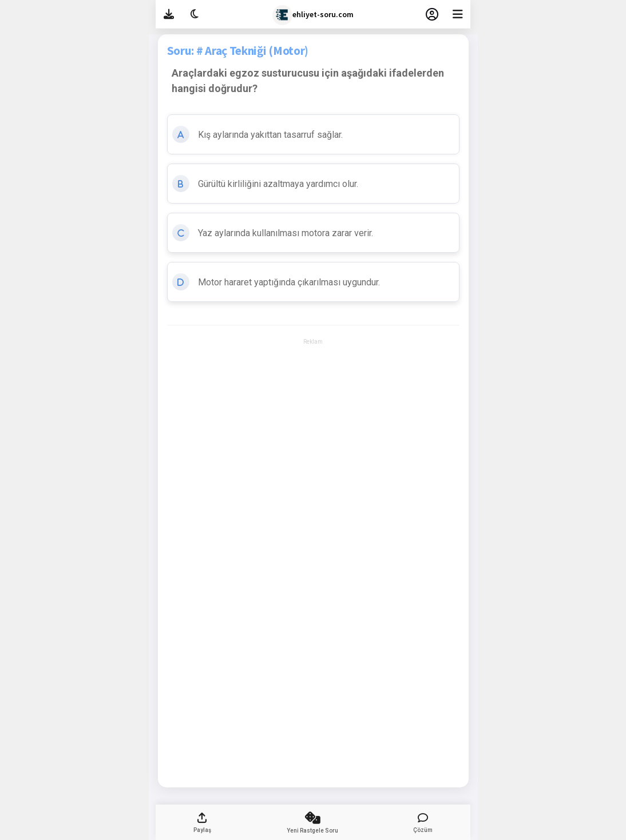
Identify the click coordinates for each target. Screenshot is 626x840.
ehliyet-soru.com (313, 15)
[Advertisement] (313, 380)
